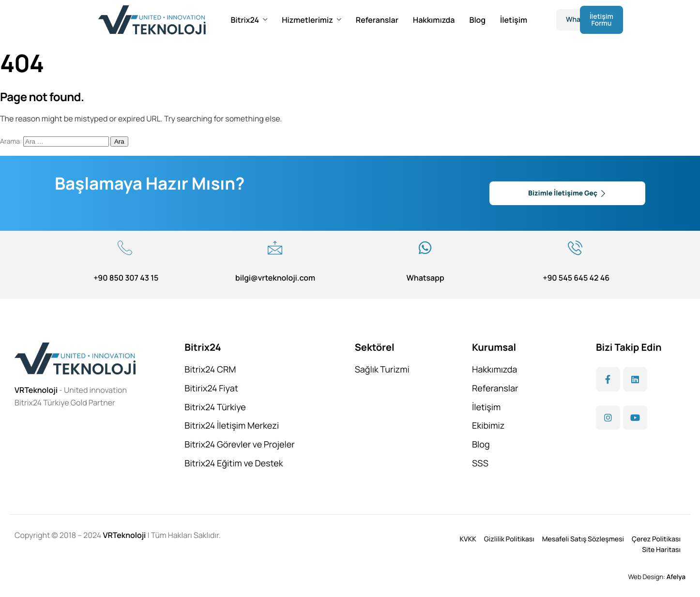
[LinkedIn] (635, 379)
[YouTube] (635, 418)
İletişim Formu (601, 20)
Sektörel (375, 347)
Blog (477, 20)
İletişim (514, 20)
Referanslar (377, 20)
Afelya (676, 577)
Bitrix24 (249, 20)
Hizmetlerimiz (311, 20)
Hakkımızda (434, 20)
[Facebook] (608, 379)
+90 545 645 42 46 (576, 278)
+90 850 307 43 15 (126, 278)
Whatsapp (425, 278)
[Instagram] (608, 418)
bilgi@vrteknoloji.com (275, 278)
